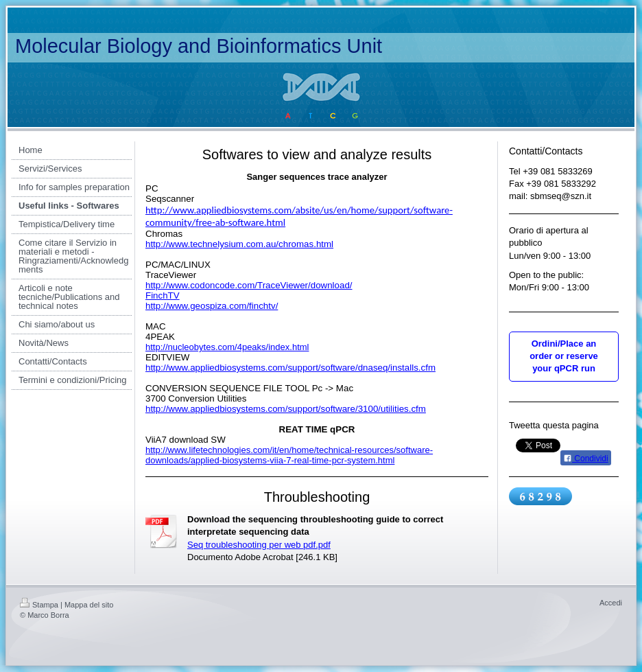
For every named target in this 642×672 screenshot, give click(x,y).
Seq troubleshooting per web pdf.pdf (259, 545)
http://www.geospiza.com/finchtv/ (212, 306)
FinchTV (163, 296)
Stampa (39, 605)
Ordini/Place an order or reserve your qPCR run (564, 356)
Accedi (611, 603)
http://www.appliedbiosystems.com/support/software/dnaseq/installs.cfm (290, 368)
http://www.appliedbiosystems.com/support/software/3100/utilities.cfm (286, 409)
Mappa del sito (89, 605)
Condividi (586, 459)
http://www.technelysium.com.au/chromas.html (239, 244)
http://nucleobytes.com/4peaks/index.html (227, 347)
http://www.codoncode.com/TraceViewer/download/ (249, 285)
